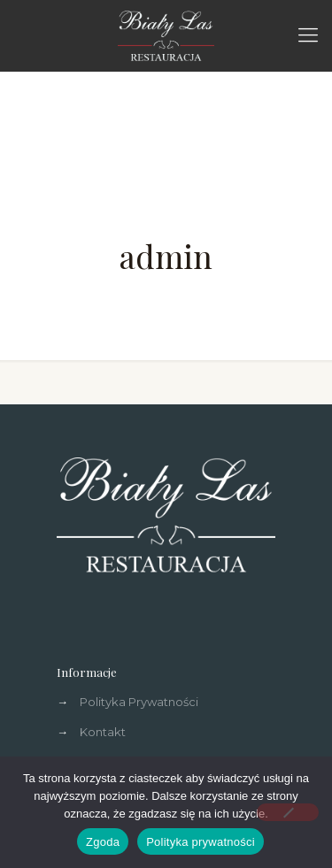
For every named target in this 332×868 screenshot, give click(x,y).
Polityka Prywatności (139, 702)
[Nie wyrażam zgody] (288, 812)
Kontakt (103, 732)
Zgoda (103, 842)
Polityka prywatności (201, 842)
